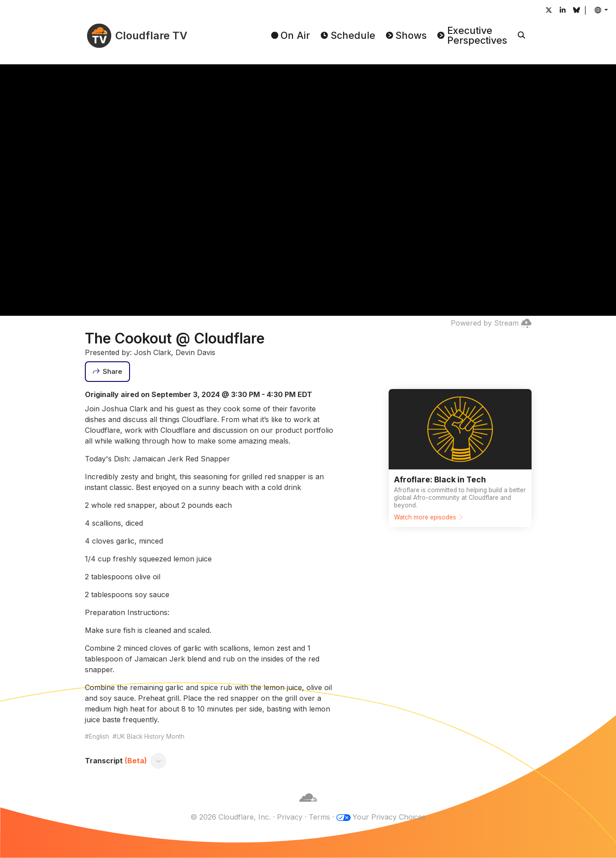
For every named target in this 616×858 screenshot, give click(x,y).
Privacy (290, 817)
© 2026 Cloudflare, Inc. (230, 817)
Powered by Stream (491, 323)
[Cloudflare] (308, 806)
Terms (319, 817)
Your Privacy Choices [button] (389, 817)
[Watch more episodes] (460, 458)
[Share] (108, 372)
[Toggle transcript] (158, 761)
